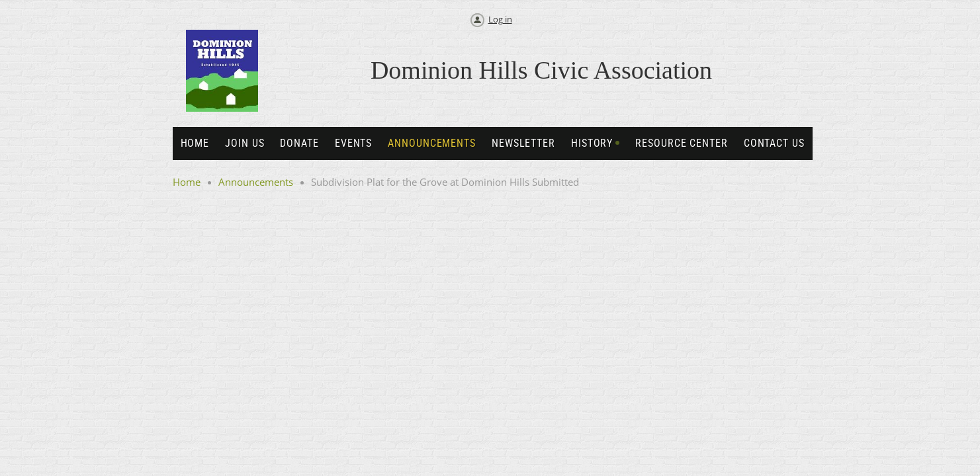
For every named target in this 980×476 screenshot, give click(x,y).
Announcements (256, 182)
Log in (500, 19)
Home (187, 182)
